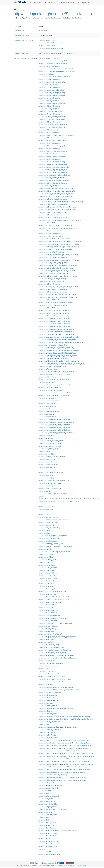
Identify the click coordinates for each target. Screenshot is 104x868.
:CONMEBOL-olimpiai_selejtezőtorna (54, 552)
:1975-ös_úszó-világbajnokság (52, 119)
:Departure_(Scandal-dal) (51, 634)
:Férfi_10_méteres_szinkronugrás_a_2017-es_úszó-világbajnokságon (65, 746)
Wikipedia (37, 865)
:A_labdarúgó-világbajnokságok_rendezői (56, 385)
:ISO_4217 (46, 852)
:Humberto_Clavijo (48, 847)
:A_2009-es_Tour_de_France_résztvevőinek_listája (59, 337)
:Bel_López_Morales (49, 517)
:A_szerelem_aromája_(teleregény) (54, 64)
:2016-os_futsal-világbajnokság (52, 279)
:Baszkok (45, 515)
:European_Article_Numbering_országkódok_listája (59, 690)
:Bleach (45, 530)
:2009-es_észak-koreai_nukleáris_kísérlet (56, 194)
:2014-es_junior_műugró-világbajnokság (55, 249)
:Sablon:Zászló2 (47, 40)
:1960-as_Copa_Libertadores (52, 90)
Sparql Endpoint (84, 3)
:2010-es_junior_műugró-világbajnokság (55, 196)
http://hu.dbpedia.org (52, 18)
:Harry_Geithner (47, 828)
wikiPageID (20, 30)
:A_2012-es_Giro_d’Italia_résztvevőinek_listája (58, 340)
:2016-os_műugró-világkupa (51, 281)
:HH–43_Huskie (47, 823)
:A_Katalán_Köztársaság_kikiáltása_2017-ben (57, 353)
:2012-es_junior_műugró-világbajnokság (55, 226)
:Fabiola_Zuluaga (48, 695)
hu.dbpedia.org (77, 18)
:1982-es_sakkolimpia (49, 143)
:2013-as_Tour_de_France (51, 236)
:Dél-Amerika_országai (50, 645)
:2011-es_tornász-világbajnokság (53, 212)
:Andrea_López (47, 454)
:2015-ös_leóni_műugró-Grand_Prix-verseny (57, 268)
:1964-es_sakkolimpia (49, 98)
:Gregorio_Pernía (48, 807)
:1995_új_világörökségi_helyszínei (53, 172)
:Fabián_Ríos (47, 698)
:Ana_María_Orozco (49, 449)
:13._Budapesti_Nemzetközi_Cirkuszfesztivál (57, 72)
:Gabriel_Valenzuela (49, 788)
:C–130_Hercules (48, 626)
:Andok (45, 451)
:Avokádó (45, 491)
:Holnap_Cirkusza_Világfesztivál (53, 844)
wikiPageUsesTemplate (25, 40)
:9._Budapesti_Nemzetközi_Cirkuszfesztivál (57, 334)
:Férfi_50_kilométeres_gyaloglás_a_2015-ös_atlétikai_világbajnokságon (66, 764)
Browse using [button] (36, 3)
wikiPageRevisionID (22, 35)
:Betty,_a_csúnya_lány (50, 528)
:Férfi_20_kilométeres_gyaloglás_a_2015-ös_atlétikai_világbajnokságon (66, 754)
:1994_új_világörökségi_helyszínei (53, 170)
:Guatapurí (46, 812)
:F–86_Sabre (46, 783)
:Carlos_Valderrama (49, 573)
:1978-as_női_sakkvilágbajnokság (53, 125)
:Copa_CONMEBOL (49, 610)
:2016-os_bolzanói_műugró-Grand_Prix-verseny (58, 276)
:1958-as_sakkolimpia (49, 87)
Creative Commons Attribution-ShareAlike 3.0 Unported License (70, 865)
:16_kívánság (47, 74)
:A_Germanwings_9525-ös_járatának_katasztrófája (59, 350)
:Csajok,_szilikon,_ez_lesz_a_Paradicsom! (56, 623)
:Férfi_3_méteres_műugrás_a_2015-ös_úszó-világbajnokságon (63, 759)
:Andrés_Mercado (48, 462)
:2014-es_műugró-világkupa (51, 252)
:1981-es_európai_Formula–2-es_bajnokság (57, 135)
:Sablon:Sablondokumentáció (52, 43)
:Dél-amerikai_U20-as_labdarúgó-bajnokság (57, 655)
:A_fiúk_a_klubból (48, 377)
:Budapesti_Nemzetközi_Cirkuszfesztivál (56, 546)
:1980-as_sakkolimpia (49, 133)
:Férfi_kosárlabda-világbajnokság (53, 775)
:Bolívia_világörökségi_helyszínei (53, 536)
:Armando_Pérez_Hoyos (50, 483)
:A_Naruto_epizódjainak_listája (52, 366)
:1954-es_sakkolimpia (49, 79)
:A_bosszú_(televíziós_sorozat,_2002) (55, 374)
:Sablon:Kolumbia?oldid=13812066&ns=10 (57, 53)
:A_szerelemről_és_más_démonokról (54, 393)
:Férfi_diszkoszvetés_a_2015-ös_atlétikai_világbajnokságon (62, 772)
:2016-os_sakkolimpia (49, 284)
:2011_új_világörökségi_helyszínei (53, 218)
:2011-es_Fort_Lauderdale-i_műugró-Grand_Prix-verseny (61, 202)
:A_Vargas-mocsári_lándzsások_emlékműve (57, 372)
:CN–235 (45, 549)
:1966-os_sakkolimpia (49, 101)
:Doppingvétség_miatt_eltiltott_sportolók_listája (58, 637)
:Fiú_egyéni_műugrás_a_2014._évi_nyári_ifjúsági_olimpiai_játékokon (65, 716)
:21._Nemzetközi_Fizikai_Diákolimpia (54, 319)
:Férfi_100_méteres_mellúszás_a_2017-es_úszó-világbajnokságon (64, 740)
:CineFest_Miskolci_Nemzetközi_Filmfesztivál (57, 597)
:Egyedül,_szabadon (49, 666)
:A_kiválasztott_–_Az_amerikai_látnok (55, 380)
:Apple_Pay (46, 475)
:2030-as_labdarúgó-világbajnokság (54, 316)
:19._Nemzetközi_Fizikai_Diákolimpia (54, 77)
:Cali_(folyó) (46, 554)
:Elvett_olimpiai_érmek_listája (52, 682)
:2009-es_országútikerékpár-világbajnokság (57, 188)
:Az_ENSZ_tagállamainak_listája (53, 494)
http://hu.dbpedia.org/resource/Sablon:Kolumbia (54, 14)
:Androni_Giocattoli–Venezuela (52, 457)
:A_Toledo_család (48, 369)
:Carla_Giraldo (47, 562)
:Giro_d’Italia (46, 799)
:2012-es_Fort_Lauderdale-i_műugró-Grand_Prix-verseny (61, 220)
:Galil (44, 793)
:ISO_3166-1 (46, 849)
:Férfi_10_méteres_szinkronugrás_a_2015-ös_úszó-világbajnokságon (65, 743)
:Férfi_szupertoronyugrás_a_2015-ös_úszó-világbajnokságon (62, 777)
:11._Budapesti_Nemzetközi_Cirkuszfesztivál (57, 69)
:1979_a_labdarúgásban (50, 130)
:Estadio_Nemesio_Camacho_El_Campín (56, 687)
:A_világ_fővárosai (48, 398)
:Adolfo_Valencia (48, 404)
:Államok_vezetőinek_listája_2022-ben (55, 61)
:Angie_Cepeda (47, 467)
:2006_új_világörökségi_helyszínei (53, 183)
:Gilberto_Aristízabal (49, 796)
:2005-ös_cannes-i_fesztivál (51, 178)
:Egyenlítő (45, 669)
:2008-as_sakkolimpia (49, 186)
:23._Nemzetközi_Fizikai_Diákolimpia (54, 425)
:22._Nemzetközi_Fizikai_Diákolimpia (54, 419)
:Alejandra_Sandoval (49, 411)
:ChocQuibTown (47, 594)
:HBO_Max (46, 820)
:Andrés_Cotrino (48, 459)
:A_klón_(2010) (47, 382)
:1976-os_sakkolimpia (49, 122)
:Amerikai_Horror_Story (50, 443)
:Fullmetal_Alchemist (49, 738)
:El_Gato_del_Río (48, 671)
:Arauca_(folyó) (47, 478)
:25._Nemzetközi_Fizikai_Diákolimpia (54, 430)
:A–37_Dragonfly (48, 507)
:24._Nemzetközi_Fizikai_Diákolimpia (54, 427)
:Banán (45, 512)
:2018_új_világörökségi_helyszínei (53, 305)
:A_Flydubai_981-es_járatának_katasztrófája (57, 348)
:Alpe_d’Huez (47, 435)
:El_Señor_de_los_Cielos (51, 674)
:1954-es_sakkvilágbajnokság (52, 82)
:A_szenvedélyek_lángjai (50, 390)
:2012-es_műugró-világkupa (51, 231)
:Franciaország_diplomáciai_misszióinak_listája (58, 727)
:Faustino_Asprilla (48, 706)
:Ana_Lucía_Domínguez (50, 446)
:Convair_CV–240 (48, 605)
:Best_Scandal (47, 525)
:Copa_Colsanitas (48, 613)
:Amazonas (46, 438)
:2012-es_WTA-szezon (50, 223)
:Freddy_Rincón (47, 735)
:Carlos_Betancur (48, 568)
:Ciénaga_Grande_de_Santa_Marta (54, 600)
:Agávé (45, 409)
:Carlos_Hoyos (47, 570)
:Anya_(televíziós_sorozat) (51, 473)
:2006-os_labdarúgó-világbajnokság (54, 180)
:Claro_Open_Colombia (50, 602)
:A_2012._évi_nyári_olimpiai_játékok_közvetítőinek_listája (61, 342)
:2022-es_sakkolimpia (49, 66)
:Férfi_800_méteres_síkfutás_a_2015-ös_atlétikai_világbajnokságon (65, 770)
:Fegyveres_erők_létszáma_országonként (56, 708)
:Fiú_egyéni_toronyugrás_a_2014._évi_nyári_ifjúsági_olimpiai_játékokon (66, 719)
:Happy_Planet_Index (49, 825)
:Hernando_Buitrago (49, 841)
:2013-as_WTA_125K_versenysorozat (55, 239)
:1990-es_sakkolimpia (49, 159)
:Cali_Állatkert (47, 557)
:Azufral (45, 504)
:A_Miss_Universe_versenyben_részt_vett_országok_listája (62, 364)
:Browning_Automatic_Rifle (51, 544)
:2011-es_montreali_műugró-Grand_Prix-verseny (58, 207)
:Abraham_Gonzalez (49, 401)
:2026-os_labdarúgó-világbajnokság (54, 313)
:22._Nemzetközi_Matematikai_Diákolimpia (56, 422)
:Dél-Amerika (46, 642)
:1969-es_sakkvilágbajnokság (52, 103)
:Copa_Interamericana (50, 615)
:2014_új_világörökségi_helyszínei (53, 257)
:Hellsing (45, 839)
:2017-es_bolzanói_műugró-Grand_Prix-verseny (58, 295)
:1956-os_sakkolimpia (49, 85)
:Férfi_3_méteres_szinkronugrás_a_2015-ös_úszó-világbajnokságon (65, 762)
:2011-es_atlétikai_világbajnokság (53, 204)
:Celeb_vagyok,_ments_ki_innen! (53, 589)
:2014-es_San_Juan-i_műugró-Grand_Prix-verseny (59, 244)
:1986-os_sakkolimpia (49, 154)
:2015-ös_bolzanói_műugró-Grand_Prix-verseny (58, 265)
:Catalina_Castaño (48, 578)
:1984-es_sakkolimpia (49, 149)
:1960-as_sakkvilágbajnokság (52, 93)
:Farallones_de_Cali (49, 700)
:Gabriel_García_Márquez (51, 785)
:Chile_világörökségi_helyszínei (53, 592)
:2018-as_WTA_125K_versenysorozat (55, 300)
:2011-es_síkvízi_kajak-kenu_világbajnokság (57, 210)
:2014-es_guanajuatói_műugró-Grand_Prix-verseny (59, 247)
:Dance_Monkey (48, 629)
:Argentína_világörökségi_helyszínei (54, 481)
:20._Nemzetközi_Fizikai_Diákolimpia (54, 175)
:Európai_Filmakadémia (50, 692)
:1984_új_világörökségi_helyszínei (53, 151)
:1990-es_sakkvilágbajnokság (52, 162)
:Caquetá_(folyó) (48, 560)
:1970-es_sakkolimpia (49, 106)
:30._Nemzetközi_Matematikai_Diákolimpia (56, 329)
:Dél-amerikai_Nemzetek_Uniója (53, 653)
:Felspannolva (47, 711)
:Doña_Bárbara (47, 639)
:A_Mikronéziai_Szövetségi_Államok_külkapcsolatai (59, 361)
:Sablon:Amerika (48, 417)
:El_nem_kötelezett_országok (52, 677)
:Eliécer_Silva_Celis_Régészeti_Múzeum (56, 679)
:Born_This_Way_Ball (49, 538)
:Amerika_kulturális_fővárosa (52, 441)
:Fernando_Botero (48, 714)
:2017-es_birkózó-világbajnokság (53, 292)
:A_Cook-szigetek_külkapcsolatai (53, 345)
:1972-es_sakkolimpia (49, 109)
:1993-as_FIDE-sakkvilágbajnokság (54, 167)
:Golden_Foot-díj (48, 801)
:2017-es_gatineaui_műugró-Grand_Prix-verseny (58, 297)
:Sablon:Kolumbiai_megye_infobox (54, 520)
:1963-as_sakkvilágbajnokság (52, 95)
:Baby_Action (47, 509)
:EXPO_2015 (47, 661)
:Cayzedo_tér (47, 586)
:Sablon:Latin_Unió (48, 522)
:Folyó (44, 724)
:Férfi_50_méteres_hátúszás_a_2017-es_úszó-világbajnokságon (64, 767)
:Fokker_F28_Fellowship (50, 722)
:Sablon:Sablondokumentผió (51, 48)
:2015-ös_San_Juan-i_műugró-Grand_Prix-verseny (59, 260)
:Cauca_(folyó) (47, 584)
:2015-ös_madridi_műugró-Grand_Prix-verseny (58, 271)
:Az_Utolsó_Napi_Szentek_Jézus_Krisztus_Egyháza (60, 501)
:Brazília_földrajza (48, 541)
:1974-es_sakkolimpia (49, 114)
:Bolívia (45, 533)
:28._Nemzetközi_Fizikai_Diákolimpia (54, 326)
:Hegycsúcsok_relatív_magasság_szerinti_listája (58, 831)
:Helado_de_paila (48, 833)
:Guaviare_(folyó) (48, 815)
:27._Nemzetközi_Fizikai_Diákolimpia (54, 324)
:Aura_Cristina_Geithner (50, 489)
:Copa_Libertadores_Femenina (52, 618)
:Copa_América (47, 607)
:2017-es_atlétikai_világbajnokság (53, 289)
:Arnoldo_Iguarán (48, 486)
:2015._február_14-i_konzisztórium (54, 273)
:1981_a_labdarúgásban (50, 138)
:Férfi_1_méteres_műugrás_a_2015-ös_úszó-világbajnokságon (63, 751)
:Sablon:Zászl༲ (47, 46)
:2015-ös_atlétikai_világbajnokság (53, 263)
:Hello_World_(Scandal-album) (52, 836)
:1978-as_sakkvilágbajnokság (52, 127)
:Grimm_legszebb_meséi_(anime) (53, 809)
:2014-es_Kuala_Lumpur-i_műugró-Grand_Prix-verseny (61, 241)
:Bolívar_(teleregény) (49, 58)
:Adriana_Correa (48, 406)
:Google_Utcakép (48, 804)
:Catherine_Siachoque (50, 581)
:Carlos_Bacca (47, 565)
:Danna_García (47, 631)
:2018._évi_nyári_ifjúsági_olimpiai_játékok (56, 303)
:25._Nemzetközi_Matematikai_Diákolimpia (56, 433)
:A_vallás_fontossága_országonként (54, 396)
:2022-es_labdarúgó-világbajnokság (54, 311)
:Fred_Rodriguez (48, 732)
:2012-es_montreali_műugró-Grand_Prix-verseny (58, 228)
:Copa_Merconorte (48, 621)
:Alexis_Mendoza (48, 414)
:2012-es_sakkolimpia (49, 234)
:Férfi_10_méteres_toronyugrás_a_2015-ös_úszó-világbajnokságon (64, 748)
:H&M (44, 817)
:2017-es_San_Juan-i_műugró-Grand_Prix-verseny (59, 287)
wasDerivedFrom (22, 53)
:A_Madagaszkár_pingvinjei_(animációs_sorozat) (58, 356)
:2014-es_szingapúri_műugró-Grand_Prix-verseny (59, 255)
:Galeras (45, 791)
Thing (28, 18)
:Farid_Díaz (46, 703)
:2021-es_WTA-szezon (50, 308)
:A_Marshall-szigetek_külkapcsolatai (54, 358)
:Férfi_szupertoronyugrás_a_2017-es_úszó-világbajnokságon (62, 780)
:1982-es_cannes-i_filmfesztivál (53, 141)
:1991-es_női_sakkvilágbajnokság (53, 164)
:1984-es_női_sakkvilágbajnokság (53, 146)
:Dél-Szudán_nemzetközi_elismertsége (55, 650)
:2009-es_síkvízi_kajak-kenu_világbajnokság (57, 191)
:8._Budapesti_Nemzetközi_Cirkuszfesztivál (57, 332)
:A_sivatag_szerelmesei (50, 388)
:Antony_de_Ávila (48, 470)
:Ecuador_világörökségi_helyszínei (54, 663)
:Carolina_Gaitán (48, 576)
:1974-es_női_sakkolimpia (51, 111)
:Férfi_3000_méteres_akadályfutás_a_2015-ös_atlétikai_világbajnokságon (67, 756)
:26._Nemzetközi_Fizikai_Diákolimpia (54, 321)
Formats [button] (50, 3)
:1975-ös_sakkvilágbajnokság (52, 117)
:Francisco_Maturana (49, 730)
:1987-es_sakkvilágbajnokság (52, 156)
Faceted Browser (68, 3)
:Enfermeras (46, 685)
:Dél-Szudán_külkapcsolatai (51, 647)
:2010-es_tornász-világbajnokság (53, 199)
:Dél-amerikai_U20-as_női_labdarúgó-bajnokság (58, 658)
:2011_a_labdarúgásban (50, 215)
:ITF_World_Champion (50, 855)
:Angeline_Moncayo (49, 465)
